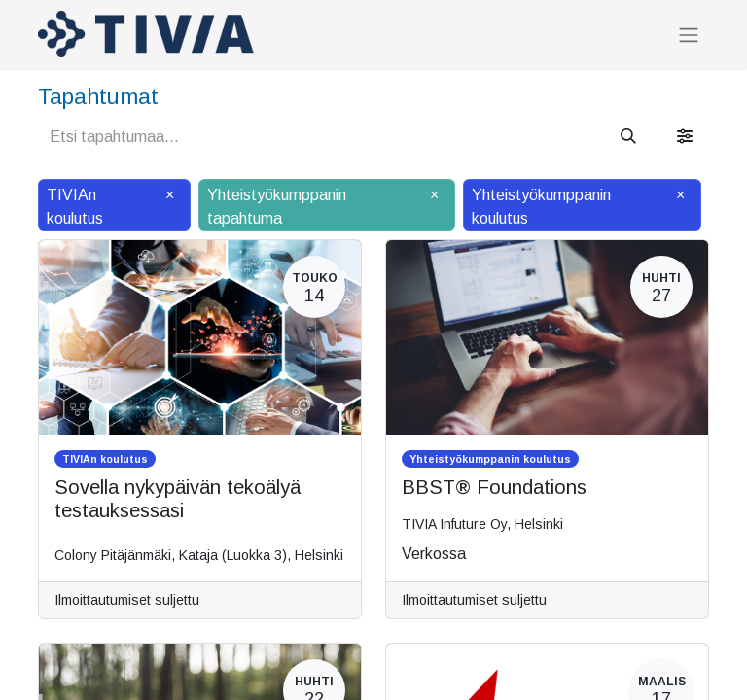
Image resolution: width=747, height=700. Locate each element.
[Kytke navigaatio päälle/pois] (689, 35)
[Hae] (628, 137)
